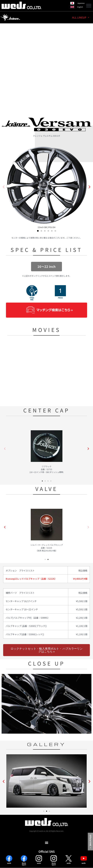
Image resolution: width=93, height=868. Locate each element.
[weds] (9, 858)
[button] (89, 6)
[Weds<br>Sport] (24, 858)
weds (9, 863)
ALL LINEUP (81, 17)
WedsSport (24, 864)
